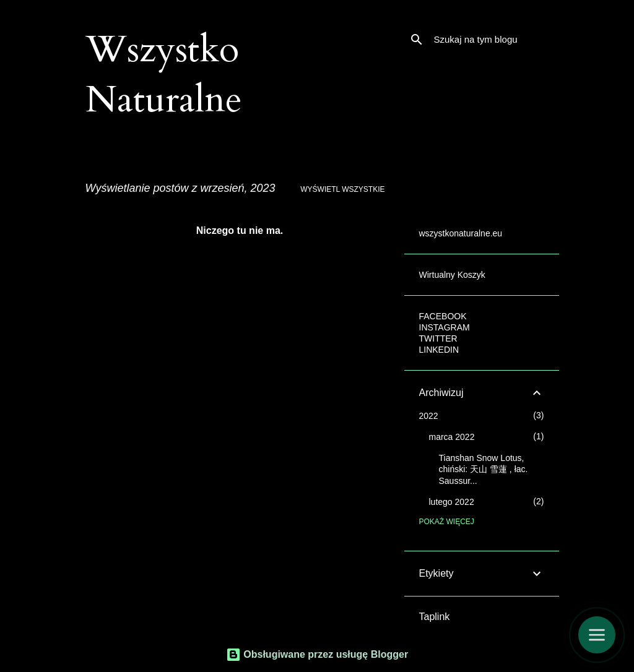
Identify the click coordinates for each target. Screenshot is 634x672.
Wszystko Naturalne (164, 75)
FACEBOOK (443, 316)
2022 (429, 416)
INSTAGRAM (445, 327)
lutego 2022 (452, 502)
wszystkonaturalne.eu (461, 233)
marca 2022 (452, 437)
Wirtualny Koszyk (452, 275)
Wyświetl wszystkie (342, 189)
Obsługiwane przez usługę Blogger (317, 654)
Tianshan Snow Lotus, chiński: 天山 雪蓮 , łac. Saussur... (484, 469)
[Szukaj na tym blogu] (494, 40)
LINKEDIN (439, 350)
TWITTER (438, 338)
